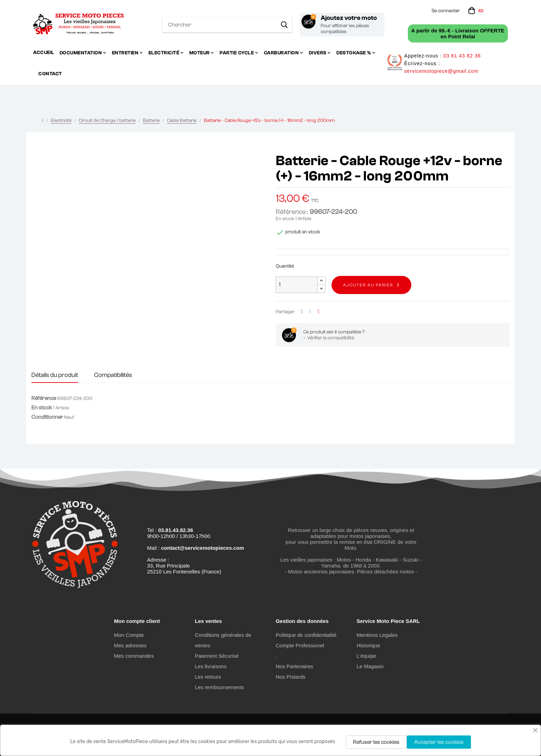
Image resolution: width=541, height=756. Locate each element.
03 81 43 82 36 (462, 56)
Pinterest (319, 312)
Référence (44, 398)
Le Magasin (370, 666)
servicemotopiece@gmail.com (441, 71)
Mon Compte (129, 635)
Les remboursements (219, 687)
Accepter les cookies (439, 742)
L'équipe (366, 656)
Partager (302, 312)
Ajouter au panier (368, 285)
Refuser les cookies (376, 742)
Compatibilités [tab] (113, 375)
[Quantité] (297, 285)
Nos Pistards (291, 677)
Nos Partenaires (295, 666)
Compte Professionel (300, 645)
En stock (285, 219)
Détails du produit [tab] (55, 375)
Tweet (310, 312)
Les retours (208, 677)
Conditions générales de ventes (223, 640)
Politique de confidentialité (306, 635)
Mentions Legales (377, 635)
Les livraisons (211, 666)
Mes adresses (130, 645)
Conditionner (47, 417)
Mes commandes (134, 656)
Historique (368, 645)
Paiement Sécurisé (217, 656)
